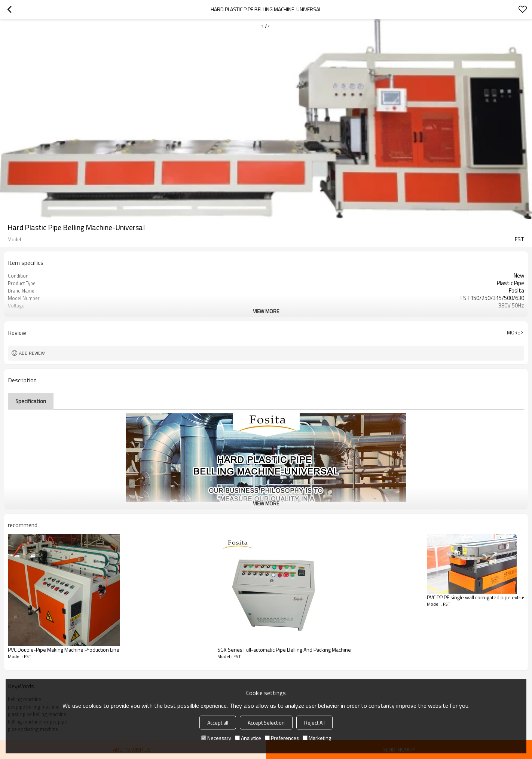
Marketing (317, 738)
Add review (32, 353)
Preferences (282, 738)
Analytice (248, 738)
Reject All (314, 723)
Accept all (218, 723)
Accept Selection (266, 723)
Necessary (216, 738)
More (513, 333)
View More (266, 311)
